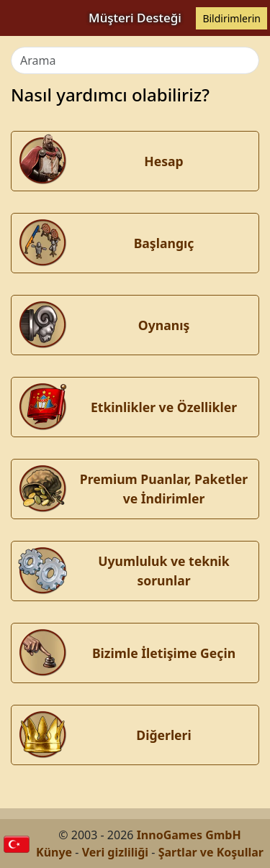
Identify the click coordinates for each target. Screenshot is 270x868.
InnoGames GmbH (189, 835)
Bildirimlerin (231, 18)
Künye (54, 852)
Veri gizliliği (116, 852)
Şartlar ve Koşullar (211, 852)
